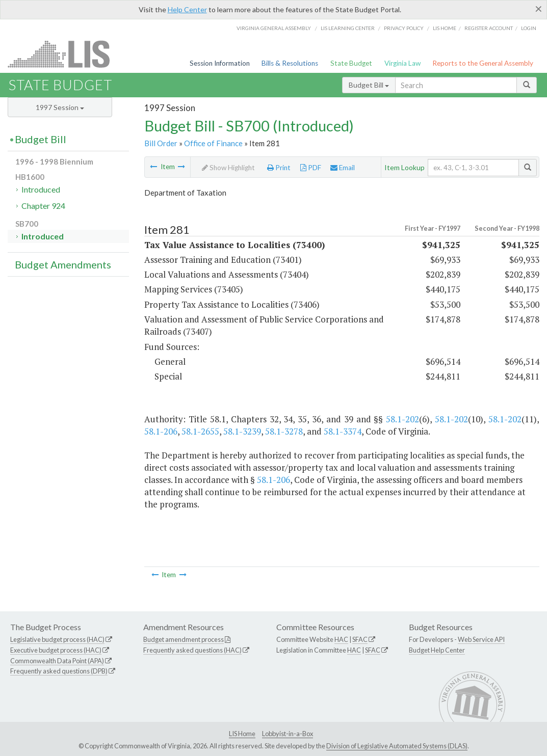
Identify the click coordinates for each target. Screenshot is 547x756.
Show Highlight (228, 168)
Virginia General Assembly (274, 28)
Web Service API (481, 639)
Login (529, 28)
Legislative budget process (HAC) (57, 639)
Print (279, 168)
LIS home (445, 28)
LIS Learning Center (348, 28)
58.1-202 (402, 419)
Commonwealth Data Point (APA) (57, 661)
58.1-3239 (242, 431)
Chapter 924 (43, 206)
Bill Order (161, 143)
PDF (311, 168)
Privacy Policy (404, 28)
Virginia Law (402, 63)
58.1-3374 (343, 431)
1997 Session (60, 107)
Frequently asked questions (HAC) (192, 650)
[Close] (539, 9)
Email (343, 168)
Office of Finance (213, 143)
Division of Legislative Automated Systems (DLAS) (397, 746)
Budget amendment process (184, 639)
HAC (341, 639)
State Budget (351, 63)
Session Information (220, 63)
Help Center (187, 9)
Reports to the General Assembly (483, 63)
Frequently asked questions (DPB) (59, 671)
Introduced (41, 189)
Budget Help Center (437, 650)
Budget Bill (369, 85)
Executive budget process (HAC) (56, 650)
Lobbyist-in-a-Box (288, 734)
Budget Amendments (63, 264)
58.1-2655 (200, 431)
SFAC (360, 639)
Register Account (489, 28)
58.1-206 (161, 431)
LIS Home (242, 734)
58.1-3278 (284, 431)
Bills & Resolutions (290, 63)
